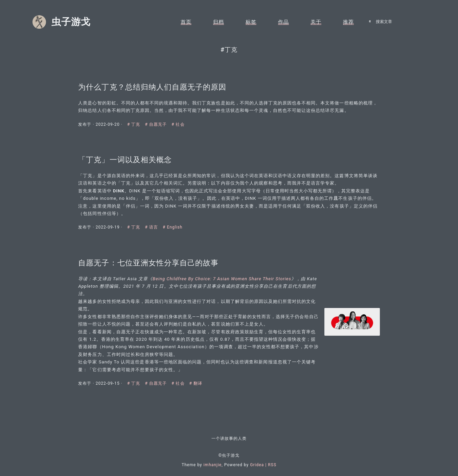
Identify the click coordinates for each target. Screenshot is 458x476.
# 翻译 (197, 386)
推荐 (348, 22)
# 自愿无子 (158, 122)
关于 (316, 22)
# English (174, 227)
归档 (219, 22)
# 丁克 (136, 122)
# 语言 (153, 227)
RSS (272, 465)
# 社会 (179, 122)
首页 (186, 22)
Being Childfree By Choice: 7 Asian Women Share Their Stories (223, 281)
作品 (283, 22)
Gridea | (259, 465)
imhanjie (213, 465)
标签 (251, 22)
